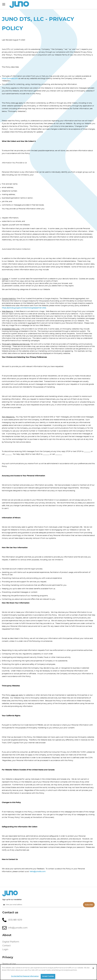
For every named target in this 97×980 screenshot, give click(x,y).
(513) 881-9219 (15, 920)
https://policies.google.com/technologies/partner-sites (24, 308)
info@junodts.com (18, 928)
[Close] (93, 968)
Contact (6, 946)
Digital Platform (11, 942)
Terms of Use (9, 964)
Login (5, 950)
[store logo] (19, 5)
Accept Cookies (48, 976)
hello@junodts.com (38, 872)
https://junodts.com (10, 79)
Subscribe (89, 905)
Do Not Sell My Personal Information (25, 976)
